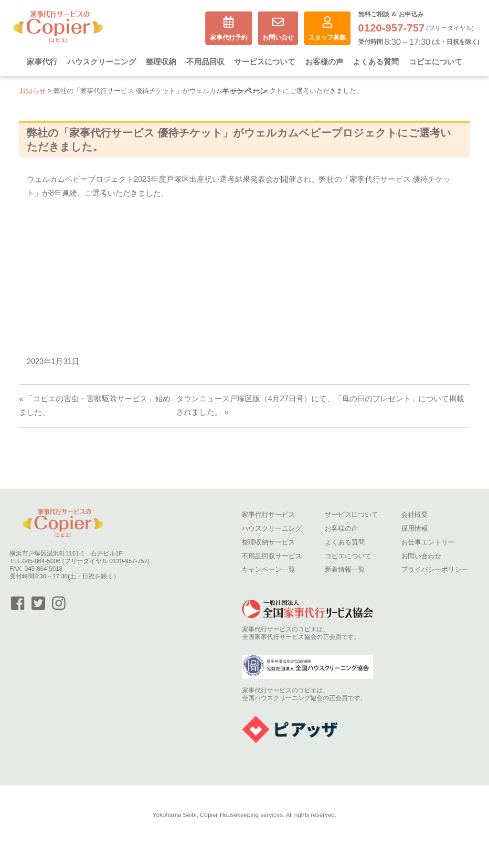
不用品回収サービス (272, 556)
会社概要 (415, 514)
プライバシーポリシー (435, 569)
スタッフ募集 (327, 29)
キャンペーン (244, 91)
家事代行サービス (268, 514)
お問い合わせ (421, 556)
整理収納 (161, 62)
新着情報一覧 (345, 569)
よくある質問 (376, 62)
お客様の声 (324, 62)
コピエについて (436, 62)
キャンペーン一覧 (268, 569)
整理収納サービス (268, 542)
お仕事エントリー (428, 542)
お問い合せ (278, 29)
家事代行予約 (229, 29)
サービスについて (265, 62)
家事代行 (42, 62)
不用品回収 (205, 62)
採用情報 (415, 528)
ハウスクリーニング (102, 62)
